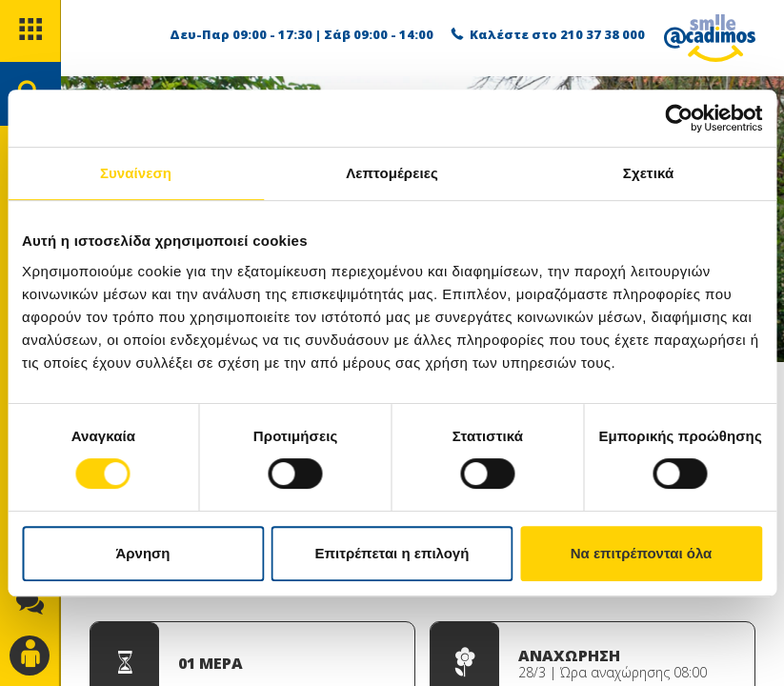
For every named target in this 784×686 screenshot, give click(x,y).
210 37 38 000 (603, 34)
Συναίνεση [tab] (136, 173)
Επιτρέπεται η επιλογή (392, 553)
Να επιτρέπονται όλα (642, 553)
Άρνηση (142, 553)
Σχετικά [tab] (648, 173)
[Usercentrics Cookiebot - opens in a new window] (679, 118)
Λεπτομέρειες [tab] (392, 173)
